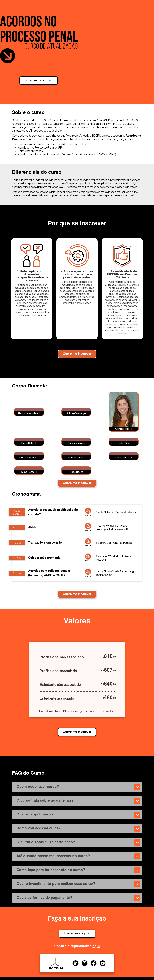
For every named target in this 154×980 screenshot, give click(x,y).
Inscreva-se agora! (77, 934)
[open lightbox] (29, 412)
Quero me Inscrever (39, 80)
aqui (96, 946)
